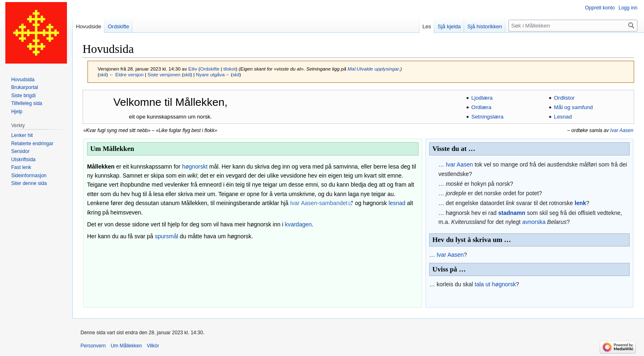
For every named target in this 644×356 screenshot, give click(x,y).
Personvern (93, 346)
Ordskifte (210, 69)
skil (103, 74)
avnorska (534, 222)
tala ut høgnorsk (495, 284)
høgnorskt (195, 167)
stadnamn (512, 213)
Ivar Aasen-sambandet (319, 203)
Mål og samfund (574, 107)
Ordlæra (482, 107)
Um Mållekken (126, 346)
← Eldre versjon (126, 74)
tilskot (230, 69)
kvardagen (298, 224)
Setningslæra (488, 117)
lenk (580, 203)
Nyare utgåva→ (213, 74)
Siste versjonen (164, 74)
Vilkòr (153, 346)
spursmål (167, 236)
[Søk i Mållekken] (573, 26)
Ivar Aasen (622, 130)
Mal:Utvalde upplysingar (373, 69)
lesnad (397, 203)
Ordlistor (564, 98)
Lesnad (563, 117)
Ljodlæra (482, 98)
